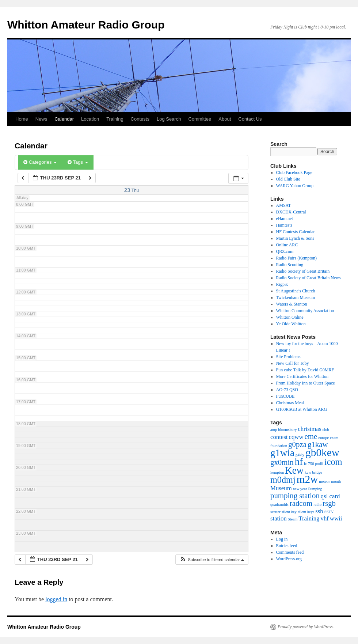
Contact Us (250, 119)
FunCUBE (285, 396)
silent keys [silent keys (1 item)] (306, 512)
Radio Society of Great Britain (303, 271)
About (225, 119)
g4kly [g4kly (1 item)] (300, 455)
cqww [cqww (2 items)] (296, 437)
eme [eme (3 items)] (311, 436)
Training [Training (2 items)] (309, 518)
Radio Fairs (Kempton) (296, 258)
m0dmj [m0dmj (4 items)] (283, 480)
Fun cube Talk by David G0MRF (305, 370)
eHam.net (285, 219)
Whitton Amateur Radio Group (86, 25)
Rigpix (282, 284)
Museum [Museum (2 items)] (281, 488)
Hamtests (284, 225)
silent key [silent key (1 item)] (289, 512)
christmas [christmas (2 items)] (309, 429)
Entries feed (287, 546)
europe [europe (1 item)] (323, 438)
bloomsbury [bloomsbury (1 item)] (287, 430)
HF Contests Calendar (296, 232)
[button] (212, 560)
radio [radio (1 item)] (317, 505)
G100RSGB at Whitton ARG (302, 409)
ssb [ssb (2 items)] (319, 511)
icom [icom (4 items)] (333, 462)
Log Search (169, 119)
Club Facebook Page (294, 173)
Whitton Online (290, 317)
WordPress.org (289, 559)
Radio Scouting (290, 265)
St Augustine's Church (296, 291)
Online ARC (287, 245)
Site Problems (288, 357)
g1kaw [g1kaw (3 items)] (318, 444)
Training (115, 119)
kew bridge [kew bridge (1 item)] (313, 472)
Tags (78, 162)
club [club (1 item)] (326, 430)
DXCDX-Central (291, 212)
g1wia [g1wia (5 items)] (282, 453)
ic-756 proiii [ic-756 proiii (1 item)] (314, 464)
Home (22, 119)
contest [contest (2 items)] (279, 437)
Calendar (64, 119)
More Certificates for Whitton (302, 376)
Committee (200, 119)
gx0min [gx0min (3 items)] (282, 462)
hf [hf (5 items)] (299, 462)
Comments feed (290, 552)
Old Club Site (288, 179)
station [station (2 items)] (279, 518)
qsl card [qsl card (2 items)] (330, 496)
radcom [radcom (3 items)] (301, 503)
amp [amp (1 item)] (274, 430)
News (41, 119)
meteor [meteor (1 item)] (324, 482)
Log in (282, 539)
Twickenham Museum (296, 298)
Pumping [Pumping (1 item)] (315, 489)
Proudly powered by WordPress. (306, 627)
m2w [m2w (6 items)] (307, 479)
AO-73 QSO (287, 390)
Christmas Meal (290, 403)
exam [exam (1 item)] (334, 438)
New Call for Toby (293, 363)
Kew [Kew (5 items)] (294, 470)
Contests (140, 119)
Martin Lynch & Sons (295, 238)
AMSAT (284, 205)
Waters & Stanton (292, 304)
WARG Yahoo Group (295, 186)
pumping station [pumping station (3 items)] (295, 496)
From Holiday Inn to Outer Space (306, 383)
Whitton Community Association (305, 311)
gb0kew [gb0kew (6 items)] (322, 452)
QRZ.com (285, 251)
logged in (56, 599)
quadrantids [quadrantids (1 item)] (279, 505)
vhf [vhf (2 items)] (325, 518)
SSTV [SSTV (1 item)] (329, 512)
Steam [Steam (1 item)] (293, 519)
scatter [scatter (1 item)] (275, 512)
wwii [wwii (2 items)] (336, 518)
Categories (40, 162)
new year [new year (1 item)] (300, 489)
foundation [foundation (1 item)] (279, 446)
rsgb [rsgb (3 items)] (329, 503)
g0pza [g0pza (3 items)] (297, 444)
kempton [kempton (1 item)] (277, 472)
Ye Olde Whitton (291, 324)
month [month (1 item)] (336, 482)
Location (90, 119)
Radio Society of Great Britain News (309, 278)
